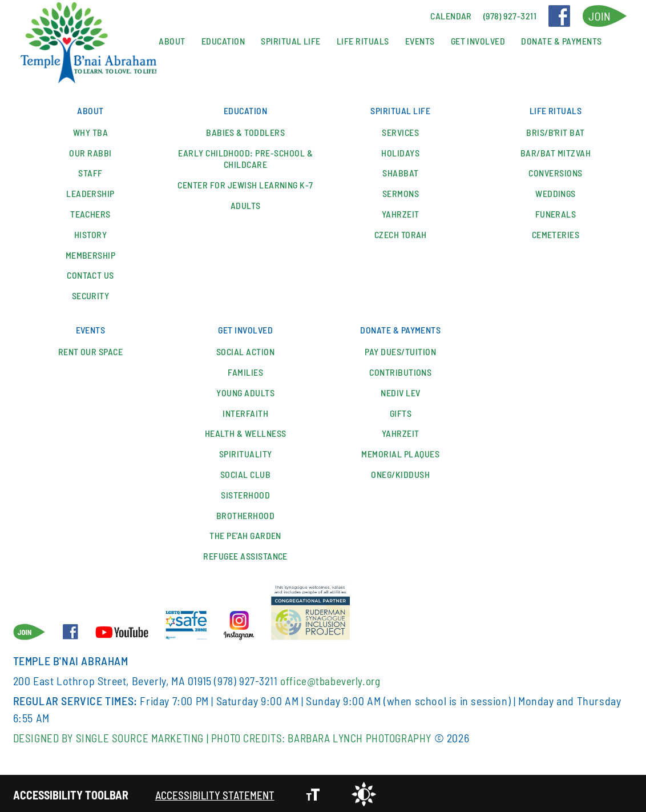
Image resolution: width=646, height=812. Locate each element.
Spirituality (246, 451)
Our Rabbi (90, 152)
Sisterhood (245, 493)
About (172, 41)
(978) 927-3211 (246, 678)
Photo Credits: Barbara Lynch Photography (340, 735)
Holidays (400, 152)
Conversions (555, 172)
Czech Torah (401, 233)
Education (223, 41)
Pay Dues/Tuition (400, 349)
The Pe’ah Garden (245, 533)
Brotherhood (245, 513)
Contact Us (90, 274)
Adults (246, 204)
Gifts (401, 411)
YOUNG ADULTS (245, 390)
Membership (91, 254)
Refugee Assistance (245, 554)
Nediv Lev (400, 390)
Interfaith (245, 411)
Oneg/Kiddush (400, 472)
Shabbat (400, 172)
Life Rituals (363, 41)
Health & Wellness (246, 431)
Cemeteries (556, 233)
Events (420, 41)
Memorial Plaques (400, 451)
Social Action (245, 349)
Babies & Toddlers (245, 131)
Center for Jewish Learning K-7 (245, 184)
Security (91, 295)
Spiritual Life (291, 41)
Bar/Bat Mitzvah (556, 152)
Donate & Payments (561, 41)
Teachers (90, 213)
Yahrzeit (401, 213)
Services (400, 131)
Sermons (401, 193)
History (90, 233)
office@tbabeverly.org (333, 678)
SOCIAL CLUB (245, 472)
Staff (90, 172)
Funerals (556, 213)
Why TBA (90, 131)
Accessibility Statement (217, 793)
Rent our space (91, 349)
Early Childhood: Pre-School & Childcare (245, 158)
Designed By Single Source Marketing (114, 735)
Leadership (90, 193)
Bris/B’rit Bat (556, 131)
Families (245, 370)
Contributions (400, 370)
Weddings (556, 193)
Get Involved (478, 41)
